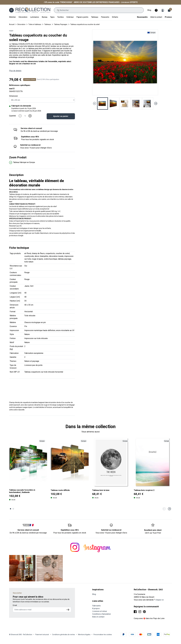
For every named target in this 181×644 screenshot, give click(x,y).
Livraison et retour (100, 611)
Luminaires (35, 17)
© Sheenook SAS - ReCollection (21, 635)
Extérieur (70, 17)
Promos (168, 17)
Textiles (60, 17)
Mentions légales (84, 635)
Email (15, 605)
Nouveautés (142, 17)
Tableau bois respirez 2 (144, 490)
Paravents (105, 17)
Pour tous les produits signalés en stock (70, 533)
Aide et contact (98, 617)
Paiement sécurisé (42, 635)
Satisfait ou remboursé (30, 145)
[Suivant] (169, 509)
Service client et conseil (31, 128)
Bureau (45, 17)
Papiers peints (82, 17)
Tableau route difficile (60, 490)
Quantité (12, 116)
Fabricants (96, 606)
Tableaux (95, 17)
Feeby (11, 31)
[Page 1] (11, 509)
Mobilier (12, 17)
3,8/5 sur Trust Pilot (153, 533)
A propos (96, 608)
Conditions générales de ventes (63, 635)
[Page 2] (13, 509)
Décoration (23, 17)
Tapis (52, 17)
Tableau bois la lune (101, 490)
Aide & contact (156, 17)
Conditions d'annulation (102, 614)
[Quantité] (25, 116)
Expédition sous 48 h (30, 137)
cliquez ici (160, 600)
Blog (149, 10)
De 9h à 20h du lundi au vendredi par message (28, 533)
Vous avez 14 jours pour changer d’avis (111, 533)
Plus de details (15, 71)
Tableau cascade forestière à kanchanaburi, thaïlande (22, 491)
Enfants (115, 17)
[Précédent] (164, 509)
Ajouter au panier (61, 116)
